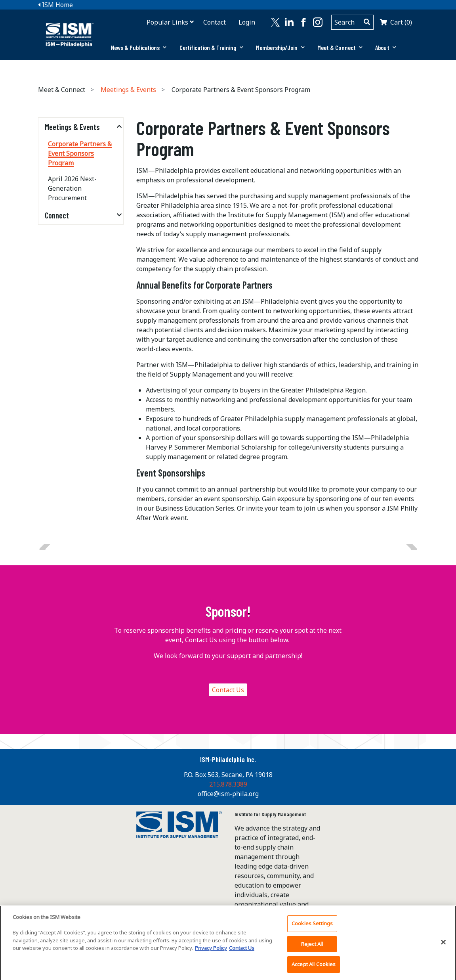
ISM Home (55, 5)
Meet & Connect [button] (340, 47)
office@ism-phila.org (228, 794)
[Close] (443, 946)
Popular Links (167, 22)
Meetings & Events (128, 90)
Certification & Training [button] (212, 47)
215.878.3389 (228, 784)
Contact (215, 22)
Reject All (312, 947)
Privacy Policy (211, 952)
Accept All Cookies (314, 968)
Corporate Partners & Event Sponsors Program (80, 153)
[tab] (139, 48)
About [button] (386, 47)
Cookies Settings (312, 927)
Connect (57, 215)
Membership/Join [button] (280, 47)
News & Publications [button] (139, 47)
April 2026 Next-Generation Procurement (72, 188)
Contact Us (228, 690)
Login (247, 22)
